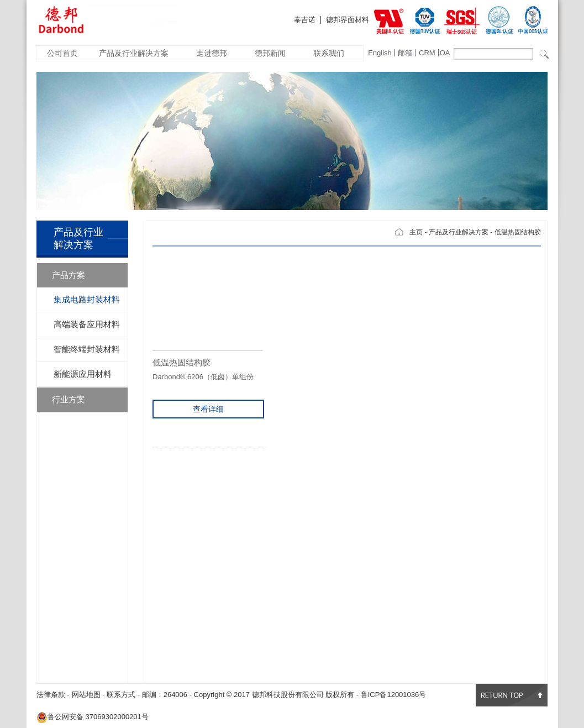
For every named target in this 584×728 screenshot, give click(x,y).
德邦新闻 (270, 53)
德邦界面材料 (348, 20)
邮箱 (405, 53)
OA (445, 53)
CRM (427, 53)
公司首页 (62, 53)
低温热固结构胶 (518, 232)
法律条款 (51, 695)
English (380, 53)
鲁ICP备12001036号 (394, 695)
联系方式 (121, 695)
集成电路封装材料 (87, 299)
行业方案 (69, 399)
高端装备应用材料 (87, 324)
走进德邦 (212, 53)
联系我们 (329, 53)
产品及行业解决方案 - (461, 232)
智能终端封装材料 (87, 349)
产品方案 (69, 275)
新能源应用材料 (83, 374)
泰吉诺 (305, 20)
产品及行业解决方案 (134, 53)
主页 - (418, 232)
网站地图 (86, 695)
